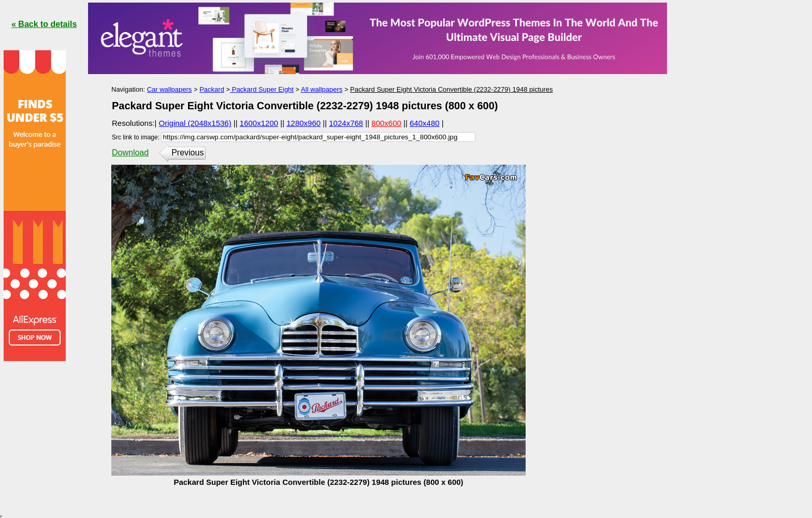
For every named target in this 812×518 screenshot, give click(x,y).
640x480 (425, 123)
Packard (212, 89)
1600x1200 (259, 123)
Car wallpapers (170, 89)
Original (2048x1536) (195, 123)
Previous (187, 153)
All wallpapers (322, 89)
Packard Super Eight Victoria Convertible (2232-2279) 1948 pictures (451, 89)
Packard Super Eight (262, 89)
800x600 (386, 123)
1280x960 (303, 123)
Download (130, 153)
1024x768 (346, 123)
